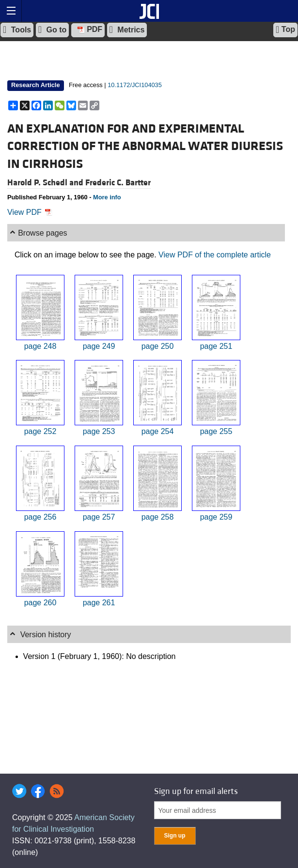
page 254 (158, 431)
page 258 (158, 517)
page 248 (40, 346)
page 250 (158, 346)
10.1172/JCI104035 (135, 85)
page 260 (40, 603)
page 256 (40, 517)
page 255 (216, 431)
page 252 (40, 431)
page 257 (99, 517)
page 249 (99, 346)
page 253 (99, 431)
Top (285, 30)
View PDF (30, 212)
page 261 (99, 603)
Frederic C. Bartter (118, 183)
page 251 (216, 346)
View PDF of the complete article (215, 255)
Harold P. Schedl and (46, 183)
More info (107, 197)
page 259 (216, 517)
